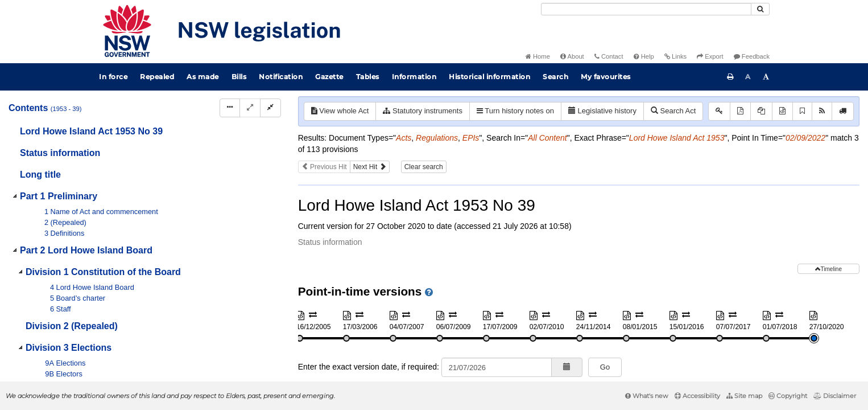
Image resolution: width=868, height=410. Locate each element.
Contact (609, 56)
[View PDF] (740, 111)
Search (555, 77)
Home (538, 56)
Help (644, 56)
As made (203, 77)
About (572, 56)
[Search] (646, 9)
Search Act (673, 111)
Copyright (788, 396)
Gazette (329, 77)
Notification (281, 77)
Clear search (424, 167)
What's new (647, 396)
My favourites (606, 77)
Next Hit (370, 167)
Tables (368, 77)
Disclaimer (835, 396)
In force (113, 77)
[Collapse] (270, 108)
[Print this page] (730, 77)
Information (414, 77)
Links (675, 56)
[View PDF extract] (761, 111)
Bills (239, 77)
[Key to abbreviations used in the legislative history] (719, 111)
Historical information (489, 77)
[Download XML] (782, 111)
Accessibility (697, 396)
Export (710, 56)
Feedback (752, 56)
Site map (744, 396)
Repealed (157, 77)
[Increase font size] (766, 77)
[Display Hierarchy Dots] (230, 108)
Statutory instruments (422, 111)
